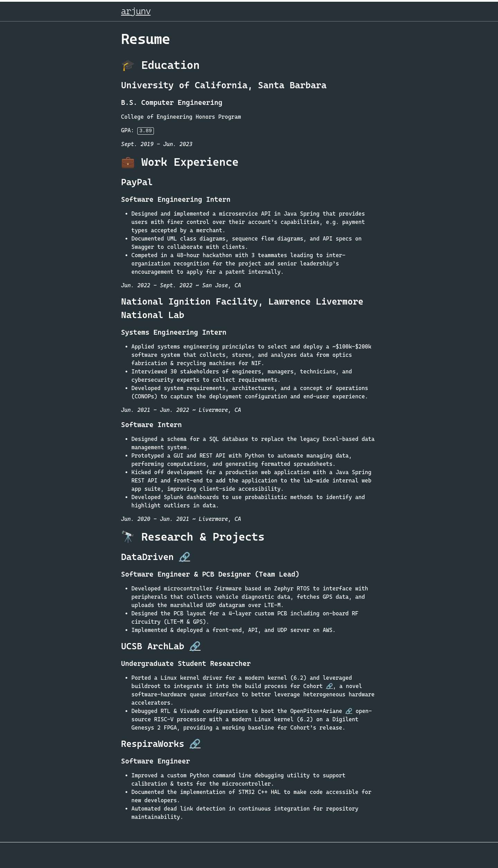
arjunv (136, 11)
